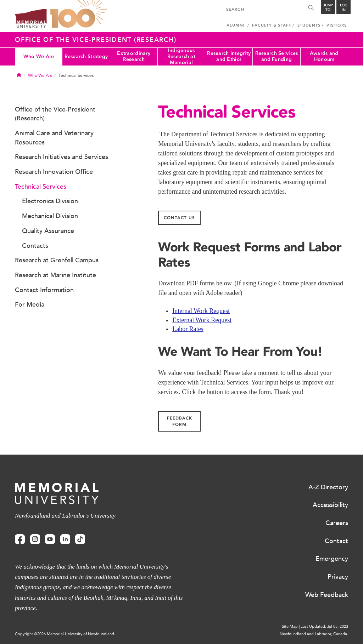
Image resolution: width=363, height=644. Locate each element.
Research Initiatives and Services (62, 157)
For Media (30, 304)
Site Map (290, 626)
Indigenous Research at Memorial (181, 57)
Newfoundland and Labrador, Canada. (314, 634)
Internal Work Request (201, 311)
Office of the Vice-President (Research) (96, 40)
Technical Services (41, 187)
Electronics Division (50, 201)
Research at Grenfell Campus (57, 260)
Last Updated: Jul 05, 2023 (324, 626)
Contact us (179, 218)
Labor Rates (188, 329)
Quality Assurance (48, 231)
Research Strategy (86, 56)
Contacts (35, 246)
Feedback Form (180, 421)
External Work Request (202, 320)
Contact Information (44, 290)
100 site (79, 14)
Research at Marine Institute (55, 275)
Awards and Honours (324, 56)
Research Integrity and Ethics (229, 56)
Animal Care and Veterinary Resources (54, 138)
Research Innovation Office (54, 172)
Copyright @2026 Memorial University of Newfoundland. (65, 634)
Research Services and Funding (277, 56)
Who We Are (39, 56)
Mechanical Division (50, 216)
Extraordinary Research (134, 56)
